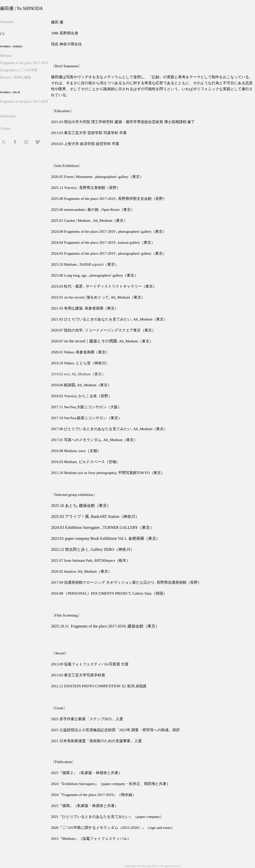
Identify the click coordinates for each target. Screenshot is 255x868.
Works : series (11, 46)
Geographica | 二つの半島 (19, 70)
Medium (6, 56)
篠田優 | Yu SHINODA (21, 8)
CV (2, 34)
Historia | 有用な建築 (16, 77)
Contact (5, 128)
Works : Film (10, 92)
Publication (8, 116)
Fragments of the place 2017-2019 (24, 63)
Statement (7, 22)
